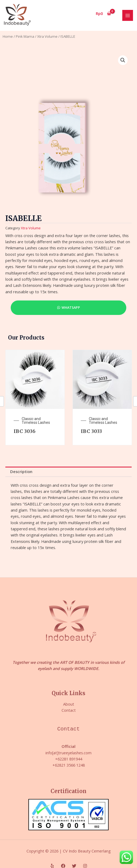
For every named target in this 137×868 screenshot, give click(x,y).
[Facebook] (63, 866)
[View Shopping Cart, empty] (104, 14)
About (69, 704)
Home (8, 36)
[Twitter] (74, 866)
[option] (35, 397)
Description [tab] (21, 471)
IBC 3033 (91, 431)
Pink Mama (25, 36)
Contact (69, 710)
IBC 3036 (24, 431)
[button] (123, 60)
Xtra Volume (47, 36)
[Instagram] (85, 866)
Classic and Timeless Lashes (36, 421)
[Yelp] (52, 866)
